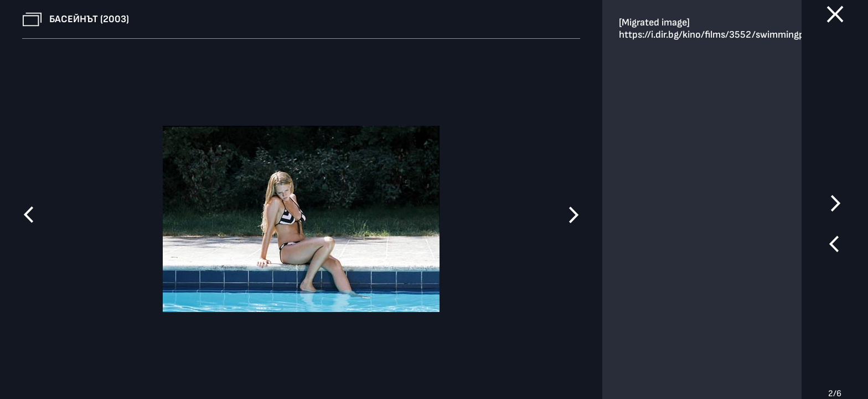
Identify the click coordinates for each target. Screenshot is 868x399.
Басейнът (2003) (89, 19)
